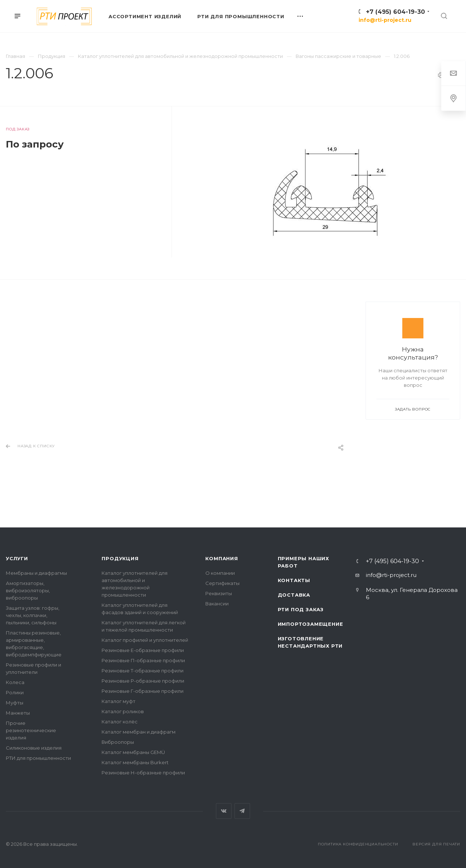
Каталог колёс (120, 722)
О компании (220, 573)
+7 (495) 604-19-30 (395, 12)
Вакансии (217, 604)
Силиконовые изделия (34, 748)
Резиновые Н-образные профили (143, 773)
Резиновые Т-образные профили (143, 671)
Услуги (17, 558)
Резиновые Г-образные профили (143, 691)
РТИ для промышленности (38, 758)
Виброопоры (118, 742)
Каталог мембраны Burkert (135, 762)
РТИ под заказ (301, 609)
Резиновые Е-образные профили (143, 650)
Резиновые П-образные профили (143, 660)
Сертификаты (222, 583)
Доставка (294, 595)
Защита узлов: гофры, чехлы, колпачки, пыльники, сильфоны (33, 615)
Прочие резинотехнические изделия (31, 730)
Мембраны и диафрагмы (36, 573)
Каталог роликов (123, 711)
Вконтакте (224, 811)
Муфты (15, 703)
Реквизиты (219, 593)
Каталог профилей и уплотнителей (145, 640)
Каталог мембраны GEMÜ (133, 752)
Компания (222, 558)
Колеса (15, 682)
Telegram (242, 811)
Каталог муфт (119, 701)
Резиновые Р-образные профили (143, 681)
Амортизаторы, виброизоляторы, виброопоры (28, 590)
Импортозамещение (311, 624)
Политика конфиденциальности (358, 844)
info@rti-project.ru (385, 20)
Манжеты (18, 713)
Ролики (15, 692)
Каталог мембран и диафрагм (139, 732)
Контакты (294, 580)
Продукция (120, 558)
